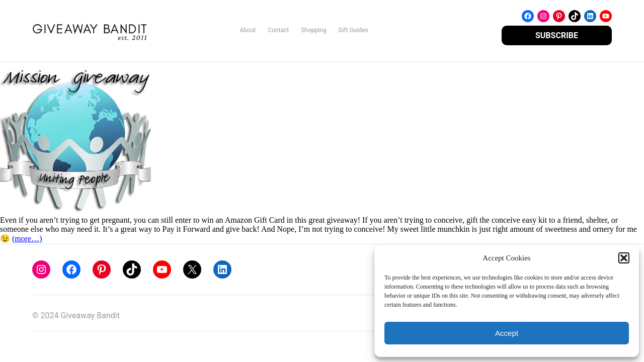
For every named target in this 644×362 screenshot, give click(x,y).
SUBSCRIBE (557, 35)
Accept (507, 333)
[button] (624, 258)
